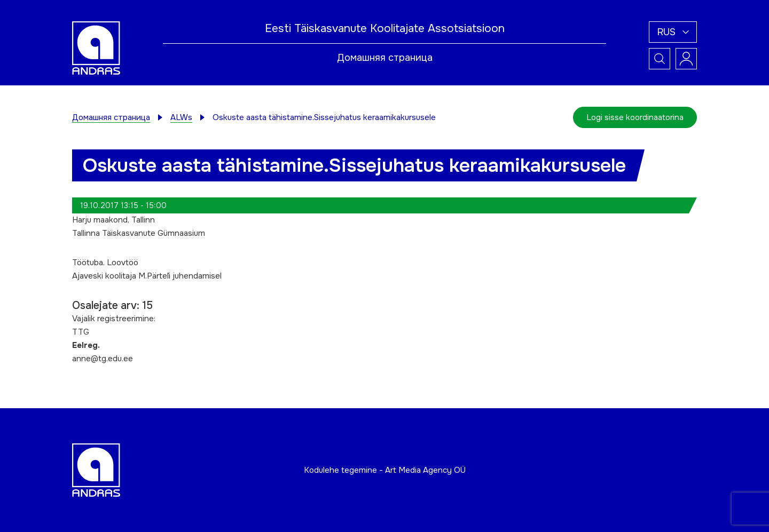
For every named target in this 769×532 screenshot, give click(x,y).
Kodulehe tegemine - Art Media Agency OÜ (385, 470)
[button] (673, 32)
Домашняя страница (385, 58)
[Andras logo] (96, 47)
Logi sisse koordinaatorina (635, 117)
